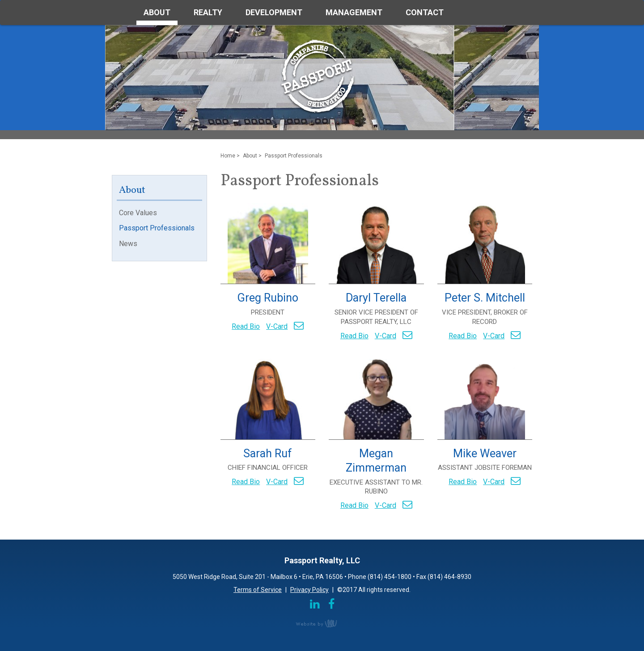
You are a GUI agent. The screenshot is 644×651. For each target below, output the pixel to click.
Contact (425, 12)
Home (228, 156)
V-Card (277, 326)
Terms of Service (258, 590)
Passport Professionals (157, 228)
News (128, 244)
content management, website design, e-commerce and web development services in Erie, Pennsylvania (322, 623)
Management (354, 12)
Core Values (138, 213)
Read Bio (246, 326)
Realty (208, 12)
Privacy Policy (309, 590)
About (157, 12)
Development (274, 12)
